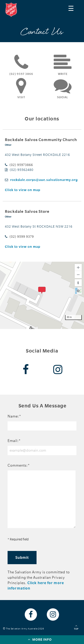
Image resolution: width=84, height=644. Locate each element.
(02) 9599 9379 (22, 237)
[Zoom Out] (78, 275)
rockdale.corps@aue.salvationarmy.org (44, 180)
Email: (14, 441)
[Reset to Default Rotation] (78, 283)
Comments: (19, 466)
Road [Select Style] (78, 291)
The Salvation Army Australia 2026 (26, 629)
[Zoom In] (78, 268)
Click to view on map (23, 190)
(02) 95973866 (21, 165)
